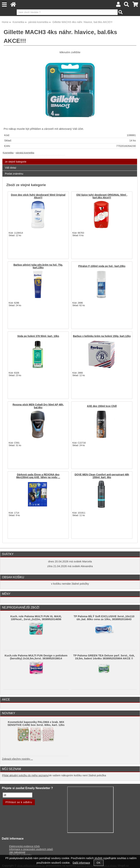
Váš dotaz (11, 168)
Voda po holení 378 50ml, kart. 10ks (38, 336)
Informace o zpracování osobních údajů (31, 849)
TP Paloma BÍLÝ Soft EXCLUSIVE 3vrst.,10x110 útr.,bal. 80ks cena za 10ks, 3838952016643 (104, 618)
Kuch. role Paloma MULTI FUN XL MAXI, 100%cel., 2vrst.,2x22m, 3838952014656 (36, 618)
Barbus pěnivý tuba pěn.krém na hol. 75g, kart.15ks (38, 266)
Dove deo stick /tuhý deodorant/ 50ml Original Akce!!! (38, 196)
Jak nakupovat (17, 852)
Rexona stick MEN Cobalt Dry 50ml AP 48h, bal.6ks (38, 406)
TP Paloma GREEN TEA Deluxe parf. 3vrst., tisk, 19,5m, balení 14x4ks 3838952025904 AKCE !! (104, 657)
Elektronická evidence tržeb (24, 846)
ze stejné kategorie (16, 162)
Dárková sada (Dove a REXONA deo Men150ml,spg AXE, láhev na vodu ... (38, 476)
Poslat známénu (14, 174)
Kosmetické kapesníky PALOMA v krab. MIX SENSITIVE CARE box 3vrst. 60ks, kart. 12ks (36, 723)
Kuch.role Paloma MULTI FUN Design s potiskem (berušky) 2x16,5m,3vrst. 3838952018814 (36, 657)
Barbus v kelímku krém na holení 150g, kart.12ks (102, 336)
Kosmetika (8, 153)
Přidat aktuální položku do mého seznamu (25, 776)
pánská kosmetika (25, 153)
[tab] (70, 159)
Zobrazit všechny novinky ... (17, 759)
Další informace (81, 863)
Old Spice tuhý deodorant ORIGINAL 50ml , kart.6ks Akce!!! (102, 196)
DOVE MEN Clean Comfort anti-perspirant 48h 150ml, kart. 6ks (102, 476)
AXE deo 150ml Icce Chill (102, 406)
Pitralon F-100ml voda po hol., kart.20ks (102, 266)
